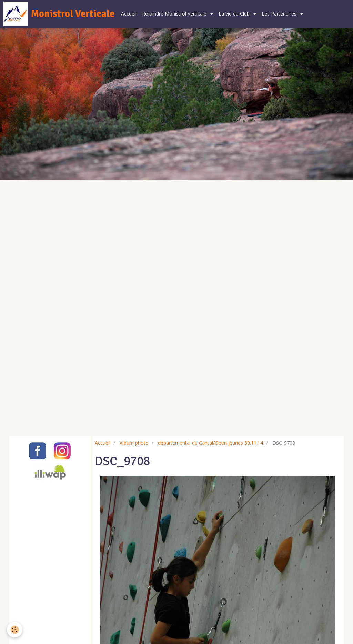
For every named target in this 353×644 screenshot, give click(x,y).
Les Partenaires (280, 14)
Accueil (129, 14)
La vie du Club (235, 14)
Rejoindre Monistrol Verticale (175, 14)
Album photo (134, 443)
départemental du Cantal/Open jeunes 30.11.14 (210, 443)
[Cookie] (15, 630)
